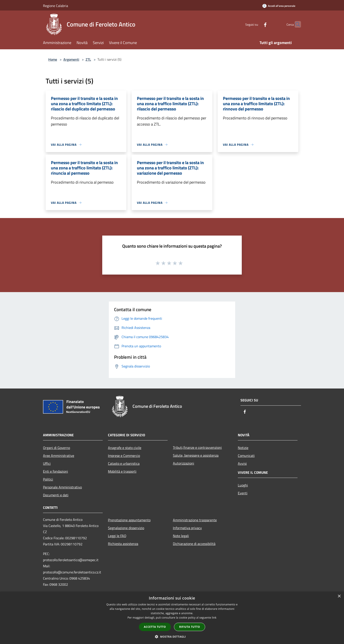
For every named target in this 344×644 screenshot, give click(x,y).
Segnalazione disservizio (126, 528)
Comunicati (246, 456)
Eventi (243, 493)
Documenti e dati (56, 495)
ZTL (88, 59)
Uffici (47, 463)
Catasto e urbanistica (124, 463)
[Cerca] (296, 24)
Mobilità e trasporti (122, 471)
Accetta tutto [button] (155, 627)
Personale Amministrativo (62, 487)
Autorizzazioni (184, 463)
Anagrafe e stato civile (125, 448)
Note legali (181, 536)
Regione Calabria (56, 6)
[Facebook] (257, 24)
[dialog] (172, 618)
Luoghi (243, 485)
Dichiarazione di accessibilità (194, 544)
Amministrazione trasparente (195, 520)
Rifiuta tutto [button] (190, 627)
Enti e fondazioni (56, 471)
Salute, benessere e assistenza (196, 455)
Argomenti (71, 59)
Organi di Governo (56, 448)
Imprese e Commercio (124, 456)
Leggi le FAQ (117, 536)
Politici (48, 479)
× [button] (339, 596)
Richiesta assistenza (123, 544)
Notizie (243, 448)
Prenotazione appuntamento (129, 520)
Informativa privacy (187, 528)
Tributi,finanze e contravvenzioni (197, 447)
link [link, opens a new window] (214, 618)
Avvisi (242, 463)
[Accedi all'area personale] (279, 6)
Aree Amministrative (59, 456)
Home (53, 59)
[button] (172, 637)
